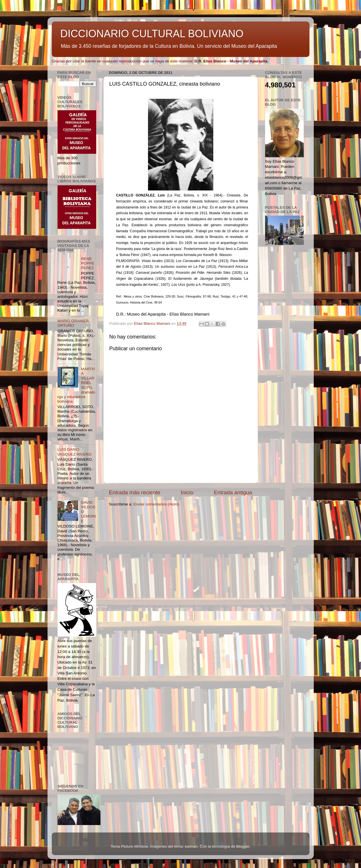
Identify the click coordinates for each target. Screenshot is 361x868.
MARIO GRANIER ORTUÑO (73, 323)
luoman (191, 846)
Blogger (243, 846)
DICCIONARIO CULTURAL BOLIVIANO (152, 34)
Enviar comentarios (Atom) (156, 504)
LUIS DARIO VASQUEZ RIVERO (75, 452)
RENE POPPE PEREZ (88, 263)
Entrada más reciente (135, 492)
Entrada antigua (233, 492)
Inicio (187, 492)
